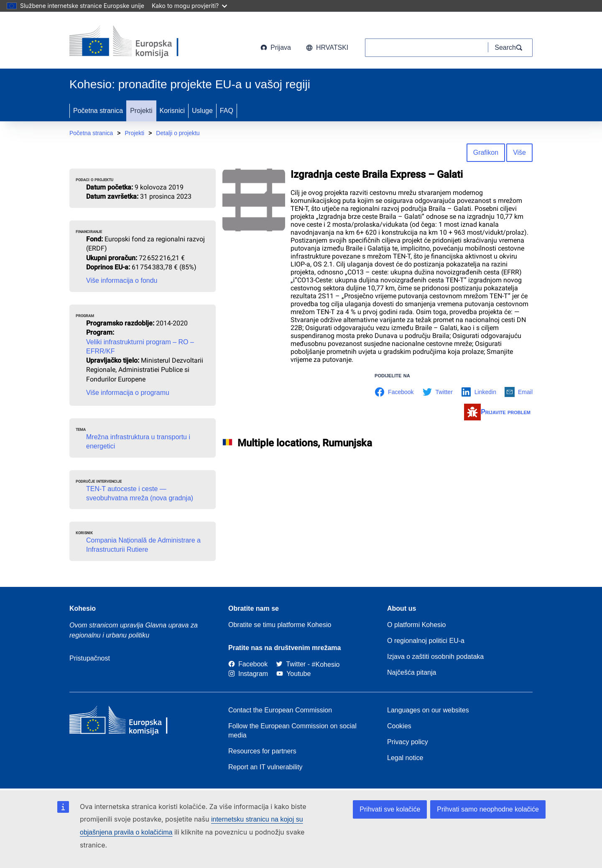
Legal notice (405, 758)
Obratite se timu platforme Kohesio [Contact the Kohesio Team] (280, 625)
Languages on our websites (428, 710)
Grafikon (486, 152)
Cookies (399, 726)
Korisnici (172, 111)
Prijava (276, 47)
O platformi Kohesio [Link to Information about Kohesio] (417, 625)
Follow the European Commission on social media (292, 731)
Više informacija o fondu (122, 280)
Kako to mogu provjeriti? (189, 6)
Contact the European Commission (280, 710)
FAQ (227, 111)
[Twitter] (291, 664)
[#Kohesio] (326, 664)
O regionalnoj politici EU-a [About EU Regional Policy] (426, 641)
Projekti (141, 111)
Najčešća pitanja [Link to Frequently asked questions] (412, 672)
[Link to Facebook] (248, 664)
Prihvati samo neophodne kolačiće (488, 809)
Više (519, 152)
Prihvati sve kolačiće (390, 809)
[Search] (510, 48)
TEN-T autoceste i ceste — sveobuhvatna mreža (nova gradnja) (140, 493)
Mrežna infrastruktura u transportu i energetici (138, 442)
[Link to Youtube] (293, 674)
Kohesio (83, 608)
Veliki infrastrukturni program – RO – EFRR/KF (140, 347)
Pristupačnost (90, 658)
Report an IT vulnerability (265, 767)
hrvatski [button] (327, 47)
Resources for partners (262, 751)
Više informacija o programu (128, 393)
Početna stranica (98, 111)
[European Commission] (137, 42)
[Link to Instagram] (248, 674)
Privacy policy (408, 742)
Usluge (202, 111)
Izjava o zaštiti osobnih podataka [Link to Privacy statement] (435, 657)
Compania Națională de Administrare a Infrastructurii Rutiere (143, 545)
